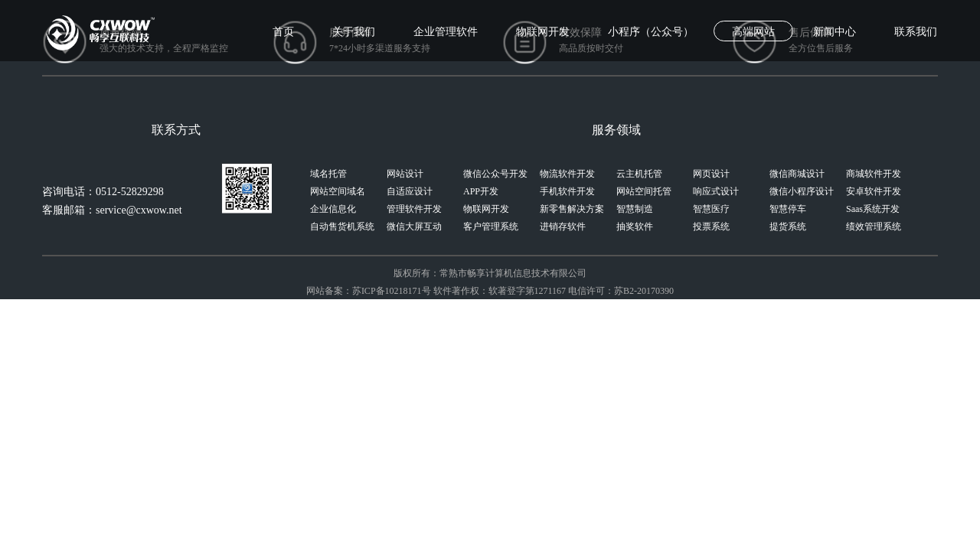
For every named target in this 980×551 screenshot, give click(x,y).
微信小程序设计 (802, 191)
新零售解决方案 (572, 209)
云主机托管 (639, 174)
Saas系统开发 (873, 209)
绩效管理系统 (874, 227)
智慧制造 (635, 209)
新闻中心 (835, 32)
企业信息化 (333, 209)
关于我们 (354, 32)
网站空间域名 (338, 191)
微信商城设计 (797, 174)
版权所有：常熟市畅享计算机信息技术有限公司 (490, 273)
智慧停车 (788, 209)
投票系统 (711, 227)
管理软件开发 (414, 209)
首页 (283, 32)
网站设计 (405, 174)
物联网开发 (543, 32)
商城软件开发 (874, 174)
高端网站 (753, 32)
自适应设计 (410, 191)
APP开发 (481, 191)
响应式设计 (716, 191)
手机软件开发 (567, 191)
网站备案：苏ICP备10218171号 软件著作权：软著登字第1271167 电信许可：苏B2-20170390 (490, 291)
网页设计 (711, 174)
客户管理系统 (491, 227)
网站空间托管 (644, 191)
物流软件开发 (567, 174)
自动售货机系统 (342, 227)
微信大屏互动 (414, 227)
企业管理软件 (446, 32)
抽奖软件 (635, 227)
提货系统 (788, 227)
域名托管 (328, 174)
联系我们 (916, 32)
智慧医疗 (711, 209)
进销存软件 (563, 227)
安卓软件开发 (874, 191)
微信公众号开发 (495, 174)
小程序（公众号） (651, 32)
